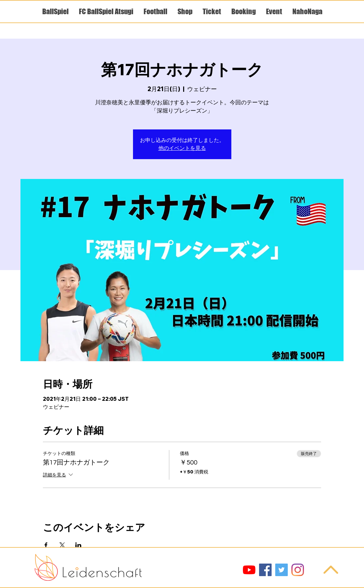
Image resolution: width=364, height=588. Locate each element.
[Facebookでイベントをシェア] (46, 545)
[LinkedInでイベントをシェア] (78, 545)
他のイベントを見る (182, 148)
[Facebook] (265, 570)
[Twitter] (281, 570)
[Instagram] (298, 570)
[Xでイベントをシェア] (62, 545)
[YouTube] (249, 570)
